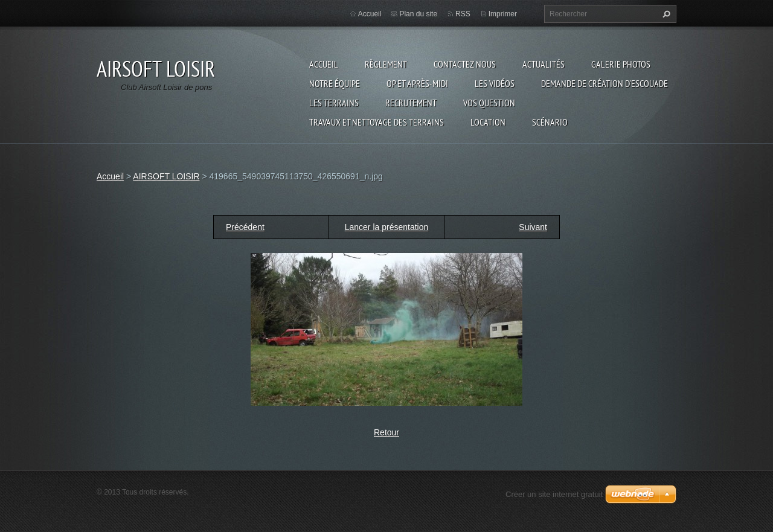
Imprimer (503, 14)
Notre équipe (335, 83)
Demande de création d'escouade (605, 83)
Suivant (533, 227)
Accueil (324, 64)
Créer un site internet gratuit (554, 494)
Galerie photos (621, 64)
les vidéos (495, 83)
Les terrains (334, 103)
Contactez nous (465, 64)
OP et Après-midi (417, 83)
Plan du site (418, 14)
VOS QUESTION (489, 103)
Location (488, 122)
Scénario (550, 122)
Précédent (245, 227)
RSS (463, 14)
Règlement (386, 64)
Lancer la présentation (387, 227)
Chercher (665, 14)
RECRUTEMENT (411, 103)
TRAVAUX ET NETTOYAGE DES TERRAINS (377, 122)
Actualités (544, 64)
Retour (386, 432)
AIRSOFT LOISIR (166, 176)
